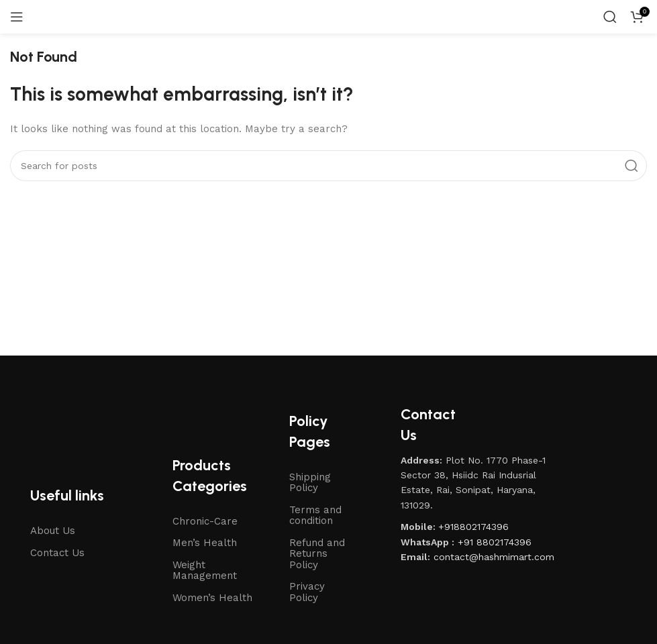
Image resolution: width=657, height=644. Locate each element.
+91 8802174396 (495, 542)
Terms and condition (315, 516)
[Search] (610, 17)
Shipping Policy (310, 483)
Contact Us (57, 553)
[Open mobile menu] (17, 17)
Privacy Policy (307, 592)
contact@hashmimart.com (494, 557)
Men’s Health (205, 543)
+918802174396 (473, 527)
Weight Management (205, 571)
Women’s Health (212, 598)
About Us (53, 531)
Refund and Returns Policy (317, 554)
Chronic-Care (205, 521)
